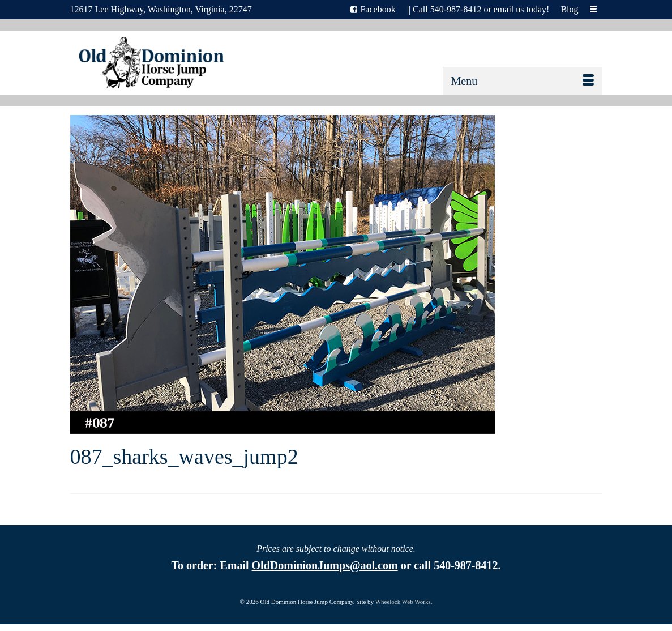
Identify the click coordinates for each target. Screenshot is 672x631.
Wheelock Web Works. (404, 602)
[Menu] (523, 81)
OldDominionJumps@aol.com (325, 565)
